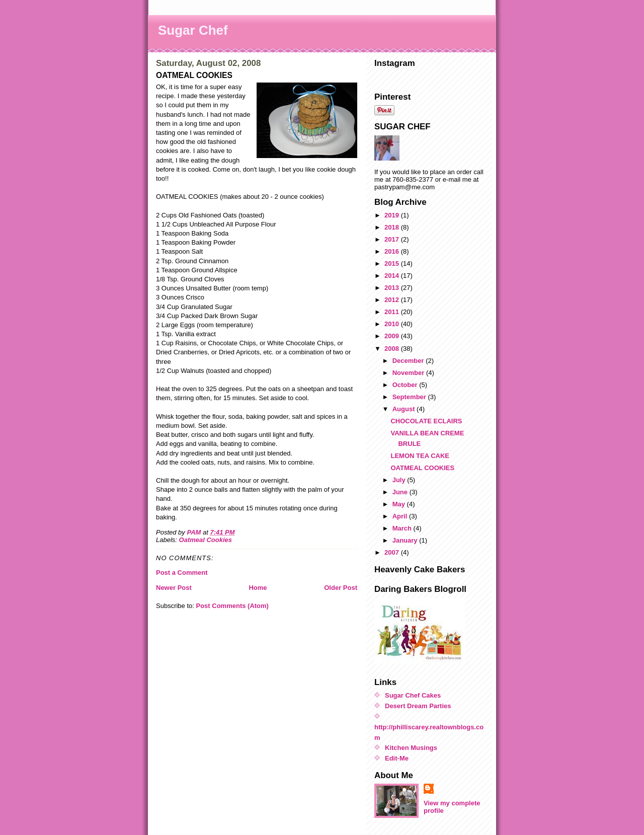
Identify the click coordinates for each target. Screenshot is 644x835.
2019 (393, 215)
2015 (393, 263)
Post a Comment (182, 573)
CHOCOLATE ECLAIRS (426, 421)
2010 (393, 324)
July (400, 480)
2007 (393, 552)
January (406, 540)
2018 (393, 227)
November (409, 373)
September (410, 397)
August (405, 409)
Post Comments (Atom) (232, 606)
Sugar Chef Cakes (413, 695)
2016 (393, 251)
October (406, 385)
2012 (393, 300)
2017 (393, 239)
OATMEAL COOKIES (422, 468)
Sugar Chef (193, 30)
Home (258, 588)
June (401, 492)
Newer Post (174, 588)
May (400, 504)
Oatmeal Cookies (206, 540)
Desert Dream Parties (418, 706)
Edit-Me (397, 758)
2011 (393, 312)
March (403, 528)
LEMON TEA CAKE (420, 456)
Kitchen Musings (411, 748)
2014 (393, 276)
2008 (393, 349)
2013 (393, 288)
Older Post (341, 588)
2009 (393, 336)
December (409, 361)
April (401, 516)
